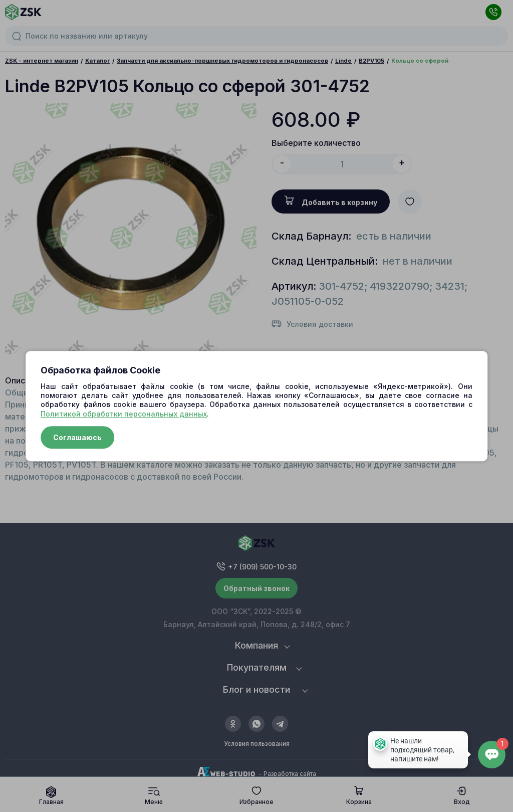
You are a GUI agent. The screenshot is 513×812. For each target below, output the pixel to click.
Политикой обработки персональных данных (124, 414)
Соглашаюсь (77, 437)
